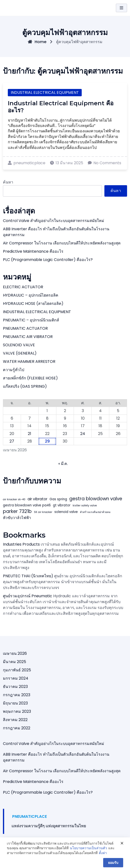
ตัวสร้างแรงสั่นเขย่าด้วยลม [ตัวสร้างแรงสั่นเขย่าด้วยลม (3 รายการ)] (95, 512)
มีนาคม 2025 (15, 662)
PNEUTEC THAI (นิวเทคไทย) (28, 576)
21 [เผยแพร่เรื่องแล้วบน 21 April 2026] (30, 434)
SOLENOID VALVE (19, 345)
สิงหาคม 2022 (15, 720)
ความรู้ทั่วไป (14, 370)
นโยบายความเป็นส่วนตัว (88, 854)
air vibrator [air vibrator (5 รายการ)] (37, 499)
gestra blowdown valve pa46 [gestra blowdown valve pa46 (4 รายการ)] (27, 505)
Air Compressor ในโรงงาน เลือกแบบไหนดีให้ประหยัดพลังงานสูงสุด (62, 243)
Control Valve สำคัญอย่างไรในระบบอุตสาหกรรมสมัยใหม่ (54, 221)
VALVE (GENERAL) (20, 353)
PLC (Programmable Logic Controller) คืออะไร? (48, 260)
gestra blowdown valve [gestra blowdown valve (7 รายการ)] (96, 499)
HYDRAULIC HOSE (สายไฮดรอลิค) (33, 304)
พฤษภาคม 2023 (17, 711)
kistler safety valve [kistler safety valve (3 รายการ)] (85, 506)
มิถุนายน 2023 (15, 703)
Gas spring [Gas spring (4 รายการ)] (58, 499)
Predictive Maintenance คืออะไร (33, 251)
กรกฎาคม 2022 (17, 728)
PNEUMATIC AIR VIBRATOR (28, 337)
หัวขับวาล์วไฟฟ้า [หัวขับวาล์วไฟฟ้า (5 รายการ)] (17, 518)
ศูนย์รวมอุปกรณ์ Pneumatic (28, 596)
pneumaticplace (27, 163)
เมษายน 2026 (15, 653)
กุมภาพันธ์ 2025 (17, 670)
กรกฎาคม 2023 (17, 695)
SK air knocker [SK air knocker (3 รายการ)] (43, 512)
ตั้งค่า (103, 859)
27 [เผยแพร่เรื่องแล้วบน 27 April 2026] (12, 441)
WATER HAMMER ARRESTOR (29, 362)
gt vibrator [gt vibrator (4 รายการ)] (62, 505)
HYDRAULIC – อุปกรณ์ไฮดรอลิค (31, 295)
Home (37, 42)
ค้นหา (8, 182)
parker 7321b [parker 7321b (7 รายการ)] (17, 511)
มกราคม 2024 (16, 678)
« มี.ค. (63, 464)
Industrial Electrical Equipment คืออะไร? (61, 107)
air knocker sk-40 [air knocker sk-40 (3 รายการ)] (14, 499)
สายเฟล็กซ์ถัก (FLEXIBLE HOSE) (30, 378)
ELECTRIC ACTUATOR (23, 287)
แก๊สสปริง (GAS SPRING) (25, 386)
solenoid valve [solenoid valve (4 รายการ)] (66, 512)
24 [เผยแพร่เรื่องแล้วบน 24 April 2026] (83, 434)
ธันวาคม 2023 (15, 687)
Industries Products (21, 544)
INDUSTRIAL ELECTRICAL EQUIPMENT (45, 92)
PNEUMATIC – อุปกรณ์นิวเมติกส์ (31, 320)
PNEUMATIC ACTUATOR (25, 328)
